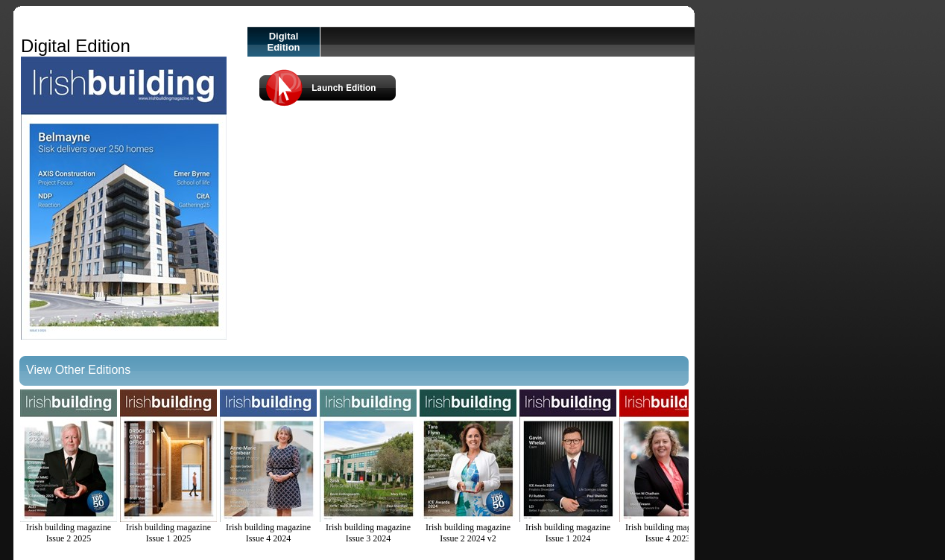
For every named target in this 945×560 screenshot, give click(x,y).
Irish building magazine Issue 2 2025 (69, 467)
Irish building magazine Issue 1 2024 (568, 467)
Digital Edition (283, 42)
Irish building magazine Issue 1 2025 (168, 467)
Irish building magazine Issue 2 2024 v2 (468, 467)
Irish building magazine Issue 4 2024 (268, 467)
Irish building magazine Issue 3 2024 (368, 467)
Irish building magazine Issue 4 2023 (668, 467)
